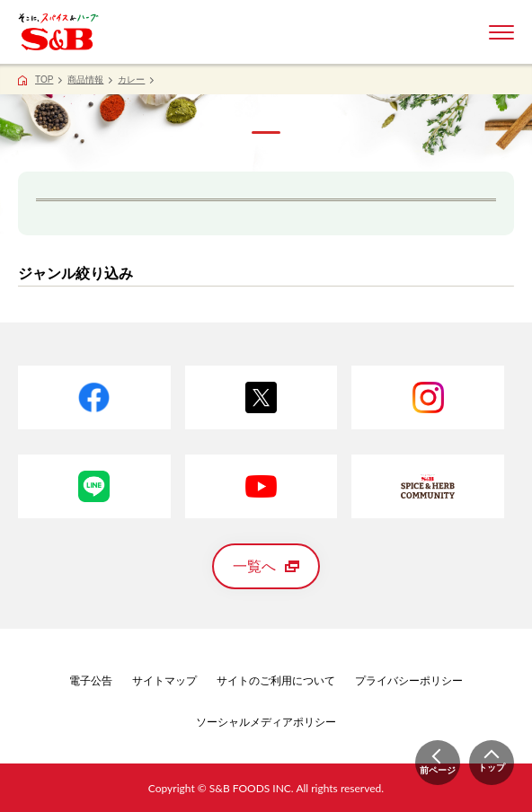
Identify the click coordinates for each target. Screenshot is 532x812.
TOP (44, 79)
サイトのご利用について (276, 681)
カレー (131, 79)
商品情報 (85, 79)
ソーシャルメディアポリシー (266, 722)
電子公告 (91, 681)
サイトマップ (164, 681)
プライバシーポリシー (409, 681)
